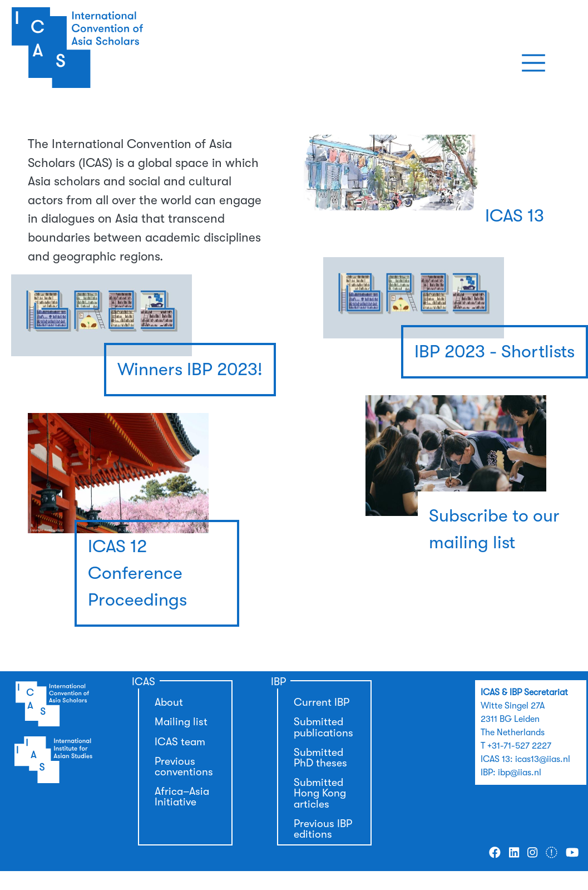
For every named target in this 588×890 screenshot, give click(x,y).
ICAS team (180, 742)
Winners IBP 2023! (190, 369)
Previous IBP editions (323, 829)
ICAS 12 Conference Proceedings (137, 573)
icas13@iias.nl (543, 759)
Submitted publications (323, 727)
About (169, 702)
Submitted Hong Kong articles (320, 793)
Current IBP (322, 702)
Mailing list (181, 722)
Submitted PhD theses (320, 758)
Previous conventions (184, 767)
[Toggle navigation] (533, 63)
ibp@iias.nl (520, 773)
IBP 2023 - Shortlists (495, 351)
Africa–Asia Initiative (182, 797)
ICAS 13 (515, 216)
